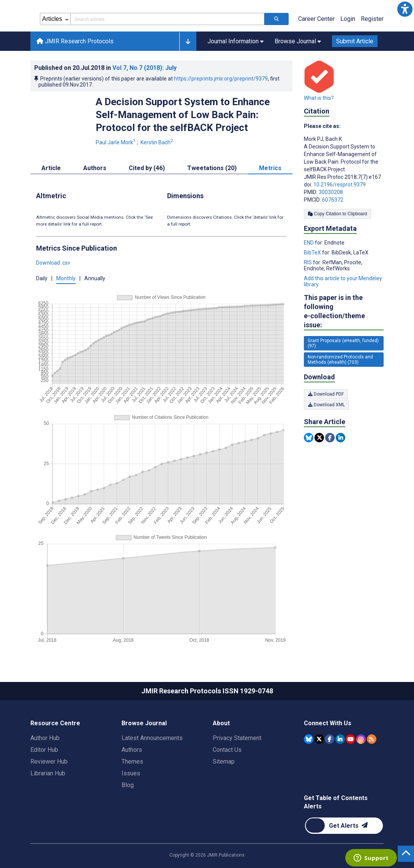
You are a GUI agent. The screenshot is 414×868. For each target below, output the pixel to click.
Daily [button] (42, 278)
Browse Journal (144, 723)
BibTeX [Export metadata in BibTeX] (313, 253)
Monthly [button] (66, 278)
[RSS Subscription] (372, 739)
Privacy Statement (237, 738)
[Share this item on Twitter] (319, 438)
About (221, 723)
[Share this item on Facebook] (330, 438)
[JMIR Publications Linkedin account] (340, 739)
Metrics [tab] (270, 168)
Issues (131, 773)
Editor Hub (44, 750)
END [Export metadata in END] (309, 243)
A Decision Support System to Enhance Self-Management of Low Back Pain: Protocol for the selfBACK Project (183, 115)
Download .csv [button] (53, 263)
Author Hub (45, 738)
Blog (128, 785)
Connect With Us (328, 723)
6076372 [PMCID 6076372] (333, 200)
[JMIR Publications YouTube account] (350, 739)
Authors (132, 750)
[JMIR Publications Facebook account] (329, 739)
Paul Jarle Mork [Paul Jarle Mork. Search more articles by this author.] (116, 142)
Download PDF (326, 394)
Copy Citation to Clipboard (337, 214)
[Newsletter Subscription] (344, 826)
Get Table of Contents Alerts (336, 802)
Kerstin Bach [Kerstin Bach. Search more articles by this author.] (157, 142)
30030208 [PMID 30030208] (331, 192)
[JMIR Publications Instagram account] (361, 739)
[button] (405, 9)
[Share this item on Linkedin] (341, 438)
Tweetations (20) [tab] (212, 168)
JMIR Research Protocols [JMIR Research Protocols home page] (75, 41)
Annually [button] (95, 278)
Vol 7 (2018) (145, 68)
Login (348, 19)
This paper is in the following (344, 312)
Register (372, 19)
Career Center (316, 19)
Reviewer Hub (49, 761)
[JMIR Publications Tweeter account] (319, 739)
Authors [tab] (95, 168)
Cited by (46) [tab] (147, 168)
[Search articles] (277, 19)
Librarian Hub (48, 773)
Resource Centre (55, 723)
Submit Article (355, 41)
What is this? (319, 98)
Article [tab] (51, 168)
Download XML (326, 405)
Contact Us (227, 750)
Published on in (105, 68)
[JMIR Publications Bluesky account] (309, 739)
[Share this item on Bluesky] (309, 438)
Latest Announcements (152, 738)
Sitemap (224, 761)
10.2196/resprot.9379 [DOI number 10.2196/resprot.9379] (340, 185)
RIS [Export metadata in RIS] (308, 262)
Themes (132, 761)
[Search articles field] (167, 19)
